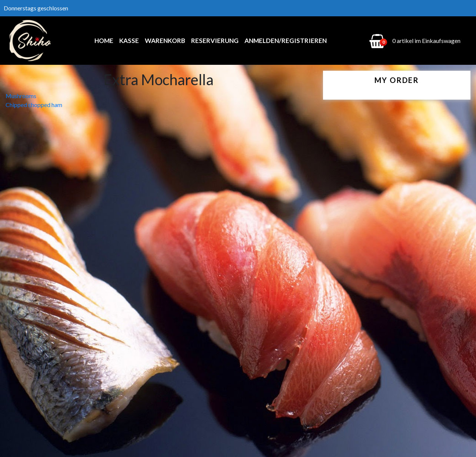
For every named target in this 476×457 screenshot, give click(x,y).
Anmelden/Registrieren (286, 41)
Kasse (129, 41)
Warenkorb (165, 41)
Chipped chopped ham (34, 105)
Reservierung (215, 41)
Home (104, 41)
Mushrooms (21, 96)
